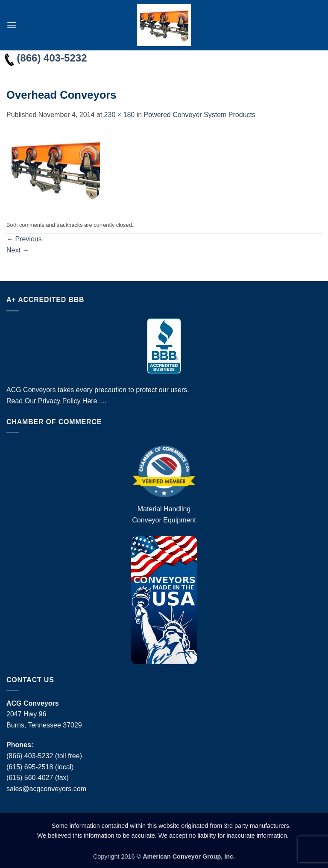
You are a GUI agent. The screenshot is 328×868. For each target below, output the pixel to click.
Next (18, 250)
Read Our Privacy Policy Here (52, 401)
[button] (12, 25)
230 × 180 (120, 115)
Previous (24, 239)
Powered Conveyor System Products (200, 115)
